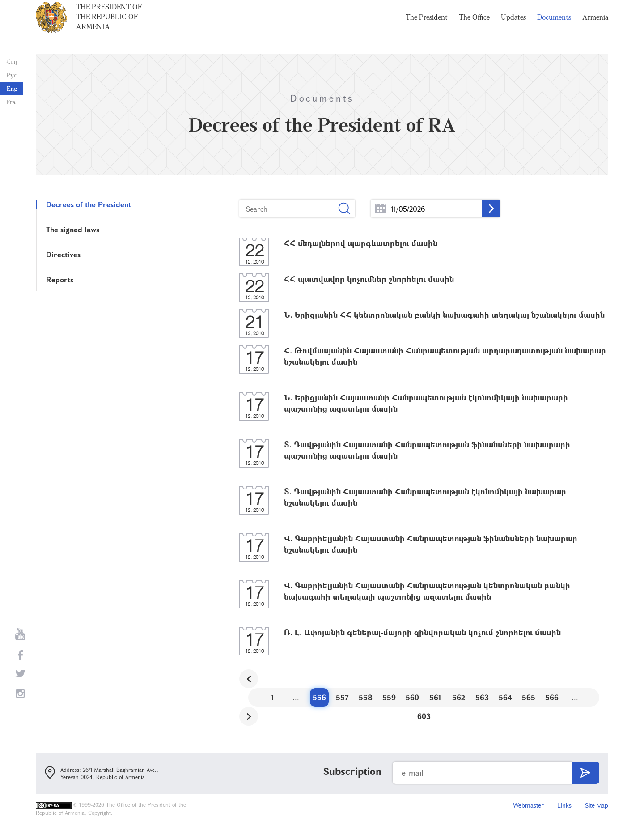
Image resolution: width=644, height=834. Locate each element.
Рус (10, 75)
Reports (60, 279)
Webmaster (528, 805)
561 (435, 697)
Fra (9, 102)
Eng (12, 88)
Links (564, 805)
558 (366, 697)
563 (482, 697)
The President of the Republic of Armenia (109, 26)
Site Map (597, 805)
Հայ (10, 62)
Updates (513, 27)
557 (342, 697)
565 (529, 697)
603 (424, 716)
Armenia (595, 27)
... (381, 209)
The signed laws (73, 229)
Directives (63, 254)
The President (427, 27)
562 (459, 697)
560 (412, 697)
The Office (474, 27)
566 (552, 697)
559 (389, 697)
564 (505, 697)
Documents (554, 27)
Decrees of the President (89, 204)
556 (319, 697)
